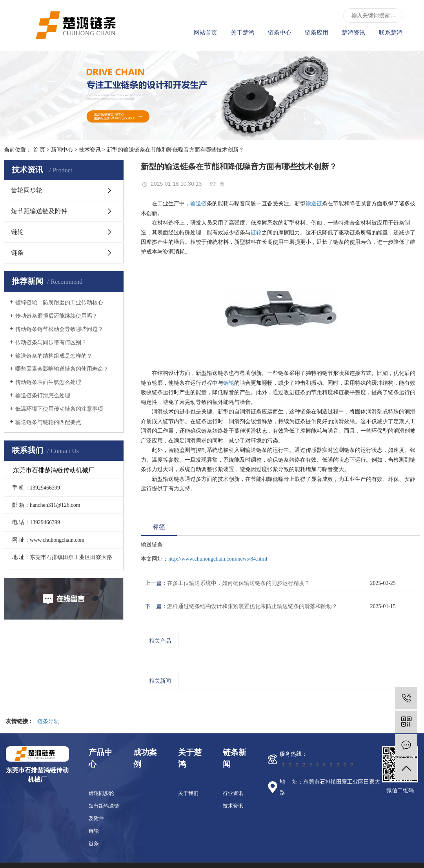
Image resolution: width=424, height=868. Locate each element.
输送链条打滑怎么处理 (43, 396)
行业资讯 (233, 793)
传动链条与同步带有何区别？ (51, 343)
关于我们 (188, 793)
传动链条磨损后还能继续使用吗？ (56, 316)
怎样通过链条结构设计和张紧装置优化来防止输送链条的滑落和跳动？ (252, 606)
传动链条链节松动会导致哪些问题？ (59, 329)
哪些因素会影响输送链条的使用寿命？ (62, 369)
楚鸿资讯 (353, 33)
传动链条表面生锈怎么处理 (48, 382)
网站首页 (206, 33)
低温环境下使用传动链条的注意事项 (59, 409)
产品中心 (100, 758)
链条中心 (280, 33)
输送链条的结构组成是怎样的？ (54, 356)
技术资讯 (90, 150)
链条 (17, 253)
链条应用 (317, 33)
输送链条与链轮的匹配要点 (48, 422)
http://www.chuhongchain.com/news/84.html (218, 559)
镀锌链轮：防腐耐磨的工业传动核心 (59, 302)
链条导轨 (48, 721)
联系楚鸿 (391, 33)
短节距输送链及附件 (39, 211)
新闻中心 (62, 150)
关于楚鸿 (242, 33)
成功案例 (145, 758)
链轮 (17, 232)
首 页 (39, 150)
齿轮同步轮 (27, 190)
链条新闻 (235, 758)
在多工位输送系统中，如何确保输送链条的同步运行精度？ (238, 583)
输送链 (198, 204)
